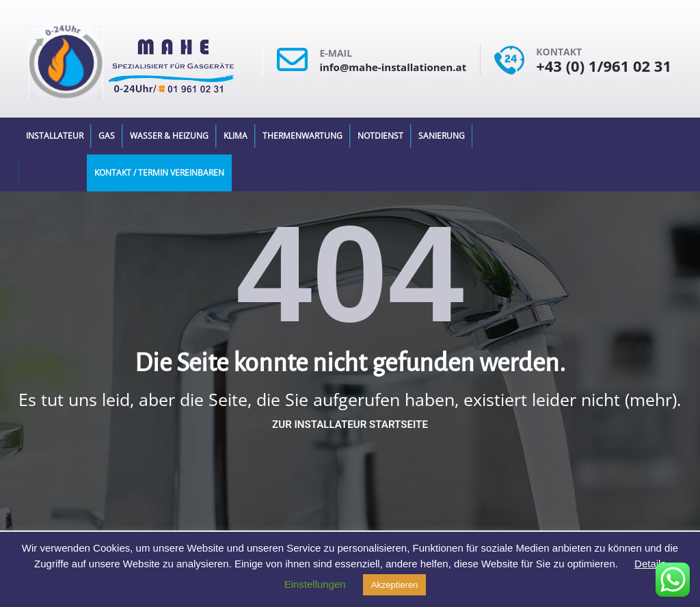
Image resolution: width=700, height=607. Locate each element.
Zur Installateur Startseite (350, 424)
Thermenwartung (302, 136)
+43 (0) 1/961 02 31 (604, 66)
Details (650, 564)
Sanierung (442, 136)
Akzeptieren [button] (395, 585)
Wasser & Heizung (169, 136)
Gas (107, 136)
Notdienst (380, 136)
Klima (235, 136)
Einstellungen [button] (315, 584)
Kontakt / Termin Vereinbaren (159, 173)
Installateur (55, 136)
